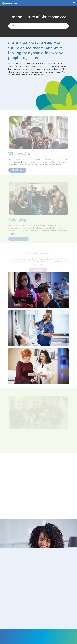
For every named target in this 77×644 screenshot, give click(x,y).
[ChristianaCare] (10, 3)
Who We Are (17, 171)
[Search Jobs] (38, 26)
